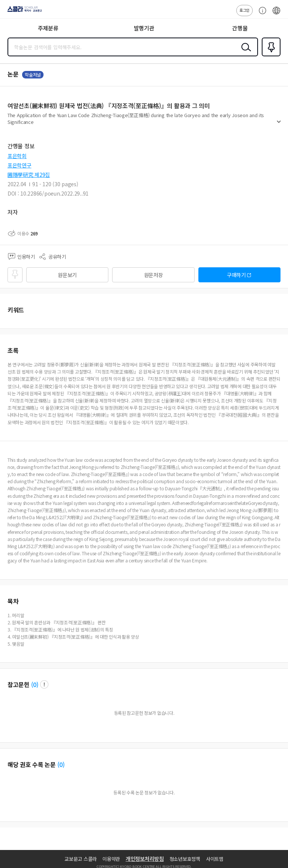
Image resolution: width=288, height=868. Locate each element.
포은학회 (17, 156)
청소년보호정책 (185, 859)
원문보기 (67, 275)
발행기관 (144, 28)
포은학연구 (19, 165)
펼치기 (279, 125)
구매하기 (236, 275)
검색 (244, 53)
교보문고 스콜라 (81, 859)
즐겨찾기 (270, 56)
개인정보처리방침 (145, 859)
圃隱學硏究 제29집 (29, 175)
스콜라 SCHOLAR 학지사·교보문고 (23, 12)
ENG (276, 14)
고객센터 (261, 14)
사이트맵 (215, 859)
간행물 (240, 28)
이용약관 (111, 859)
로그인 (244, 10)
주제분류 (48, 28)
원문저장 (154, 275)
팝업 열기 (44, 684)
